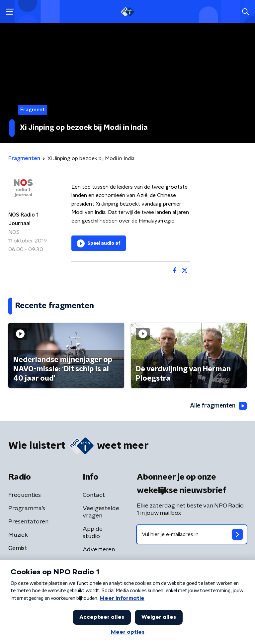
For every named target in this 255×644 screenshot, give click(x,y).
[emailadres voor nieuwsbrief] (192, 534)
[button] (10, 12)
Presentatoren (28, 522)
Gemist (18, 548)
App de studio (93, 533)
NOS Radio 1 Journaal (23, 219)
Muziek (18, 535)
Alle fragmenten (218, 406)
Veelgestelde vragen (101, 512)
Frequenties (25, 495)
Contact (94, 495)
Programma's (27, 508)
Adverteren (99, 550)
